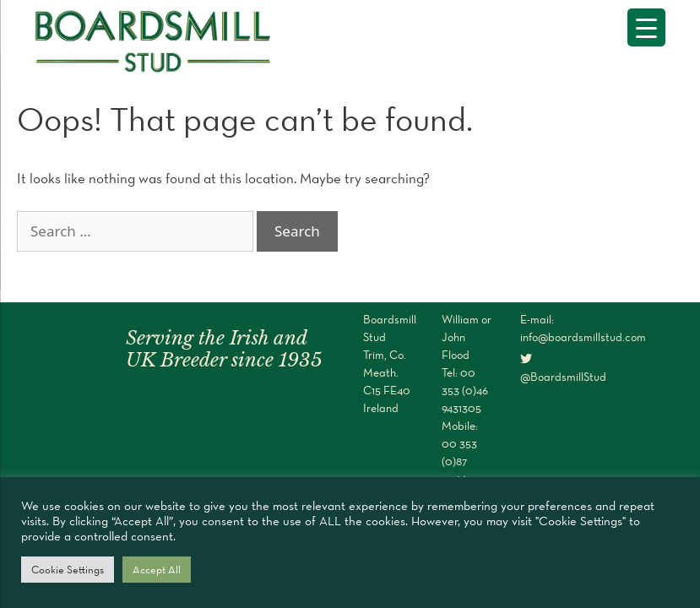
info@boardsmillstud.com (583, 337)
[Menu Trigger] (646, 27)
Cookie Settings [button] (68, 570)
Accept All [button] (157, 570)
